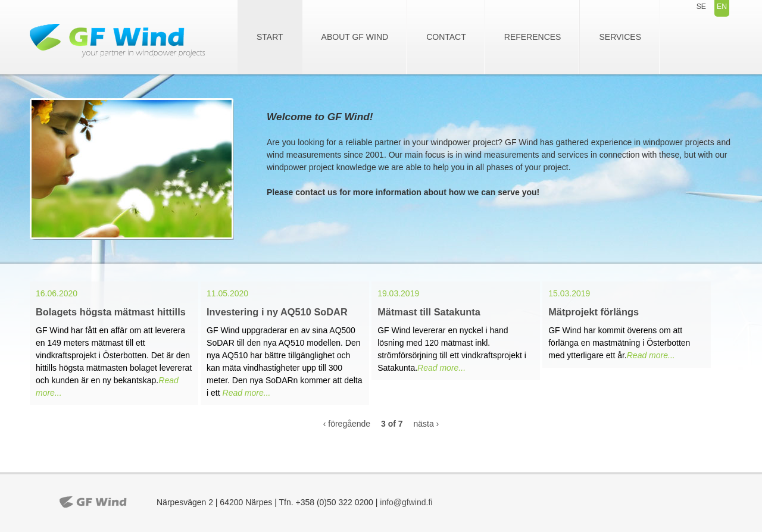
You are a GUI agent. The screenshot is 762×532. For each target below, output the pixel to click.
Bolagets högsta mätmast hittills (111, 312)
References (533, 37)
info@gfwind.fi (406, 502)
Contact (446, 37)
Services (620, 37)
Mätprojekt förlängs (594, 312)
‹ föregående (347, 424)
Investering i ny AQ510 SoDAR (277, 312)
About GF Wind (355, 37)
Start (270, 37)
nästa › (426, 424)
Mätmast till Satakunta (429, 312)
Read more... (247, 393)
